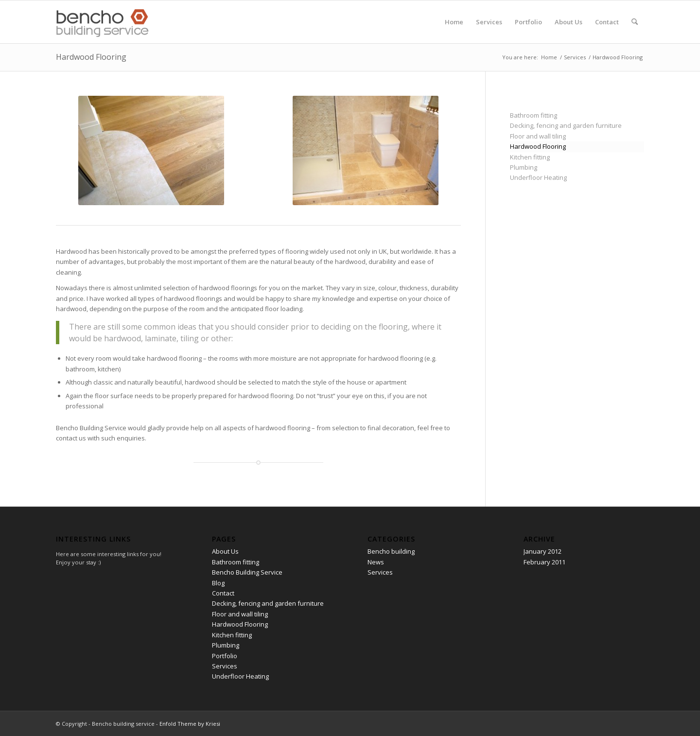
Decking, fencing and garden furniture (566, 125)
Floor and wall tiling (538, 136)
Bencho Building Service (247, 572)
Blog (218, 583)
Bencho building (391, 551)
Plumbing (524, 167)
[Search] (635, 22)
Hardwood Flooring (91, 57)
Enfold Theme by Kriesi (190, 724)
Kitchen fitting (530, 157)
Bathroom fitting (534, 115)
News (376, 562)
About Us (225, 551)
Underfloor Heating (538, 177)
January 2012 (542, 551)
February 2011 (544, 562)
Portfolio (225, 656)
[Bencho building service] (103, 22)
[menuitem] (454, 22)
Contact (223, 593)
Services (225, 666)
